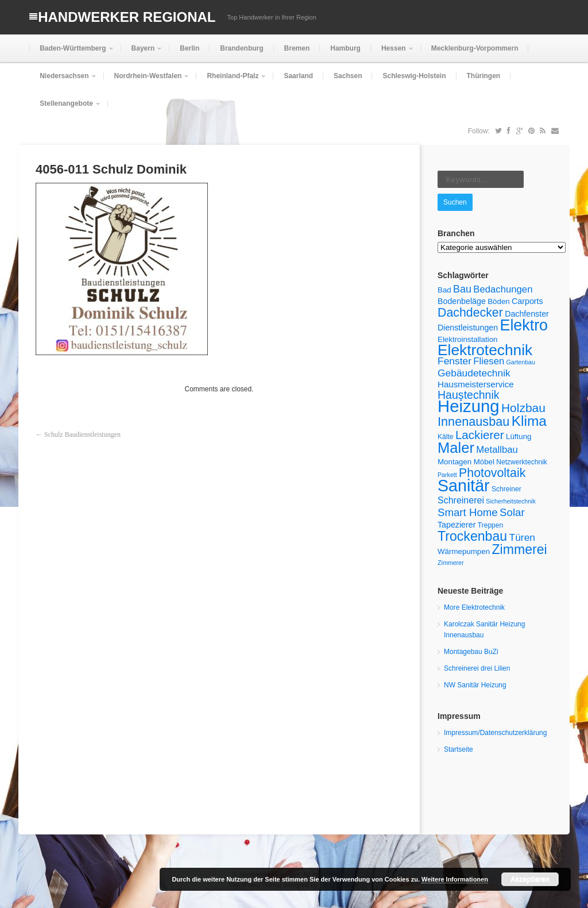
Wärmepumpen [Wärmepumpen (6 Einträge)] (464, 551)
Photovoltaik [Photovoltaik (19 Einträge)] (492, 473)
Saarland (298, 76)
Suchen (455, 202)
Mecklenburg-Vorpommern (475, 48)
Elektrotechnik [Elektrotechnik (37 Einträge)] (485, 350)
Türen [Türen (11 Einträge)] (522, 537)
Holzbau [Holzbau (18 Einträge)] (523, 408)
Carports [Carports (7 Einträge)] (527, 301)
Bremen (297, 48)
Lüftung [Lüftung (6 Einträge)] (519, 436)
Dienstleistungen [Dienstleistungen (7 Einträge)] (468, 328)
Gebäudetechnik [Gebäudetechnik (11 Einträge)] (474, 373)
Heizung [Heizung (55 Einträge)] (469, 406)
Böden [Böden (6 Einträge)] (499, 301)
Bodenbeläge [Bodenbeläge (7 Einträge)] (462, 301)
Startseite (459, 749)
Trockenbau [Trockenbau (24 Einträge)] (472, 536)
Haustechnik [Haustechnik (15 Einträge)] (469, 395)
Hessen (392, 53)
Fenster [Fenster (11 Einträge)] (454, 361)
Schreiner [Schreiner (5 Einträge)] (506, 489)
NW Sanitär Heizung (475, 685)
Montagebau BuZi (471, 652)
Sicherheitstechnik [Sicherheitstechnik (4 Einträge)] (510, 501)
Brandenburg (241, 48)
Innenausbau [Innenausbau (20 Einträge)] (473, 422)
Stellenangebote (65, 108)
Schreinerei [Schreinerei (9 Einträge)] (461, 500)
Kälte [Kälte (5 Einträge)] (446, 437)
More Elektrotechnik (474, 607)
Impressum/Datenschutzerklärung (495, 733)
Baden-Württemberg (71, 53)
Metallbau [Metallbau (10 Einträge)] (497, 450)
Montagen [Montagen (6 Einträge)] (454, 462)
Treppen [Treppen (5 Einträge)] (491, 525)
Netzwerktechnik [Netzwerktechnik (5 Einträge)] (522, 462)
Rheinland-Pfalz (231, 81)
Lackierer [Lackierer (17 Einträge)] (480, 435)
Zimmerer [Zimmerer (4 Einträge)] (451, 563)
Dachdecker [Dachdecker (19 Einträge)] (470, 313)
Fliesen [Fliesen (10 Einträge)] (489, 361)
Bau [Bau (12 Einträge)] (462, 289)
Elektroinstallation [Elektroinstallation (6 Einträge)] (467, 339)
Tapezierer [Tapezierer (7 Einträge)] (457, 525)
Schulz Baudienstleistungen (82, 434)
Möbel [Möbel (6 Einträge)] (484, 462)
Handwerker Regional (127, 17)
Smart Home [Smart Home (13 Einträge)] (468, 512)
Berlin (189, 48)
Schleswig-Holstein (414, 76)
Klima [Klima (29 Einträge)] (529, 421)
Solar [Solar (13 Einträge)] (512, 512)
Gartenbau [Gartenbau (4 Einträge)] (521, 362)
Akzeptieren (530, 879)
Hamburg (345, 48)
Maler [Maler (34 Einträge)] (456, 448)
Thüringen (484, 76)
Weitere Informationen (455, 879)
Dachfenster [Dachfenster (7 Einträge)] (527, 314)
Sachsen (348, 76)
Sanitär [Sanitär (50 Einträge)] (464, 486)
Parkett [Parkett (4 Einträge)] (447, 475)
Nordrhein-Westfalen (147, 81)
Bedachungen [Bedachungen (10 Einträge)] (503, 289)
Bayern (142, 53)
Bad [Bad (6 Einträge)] (444, 290)
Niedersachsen (63, 81)
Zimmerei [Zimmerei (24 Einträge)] (519, 549)
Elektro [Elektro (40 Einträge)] (524, 325)
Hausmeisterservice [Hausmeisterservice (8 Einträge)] (476, 384)
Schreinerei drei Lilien (477, 668)
